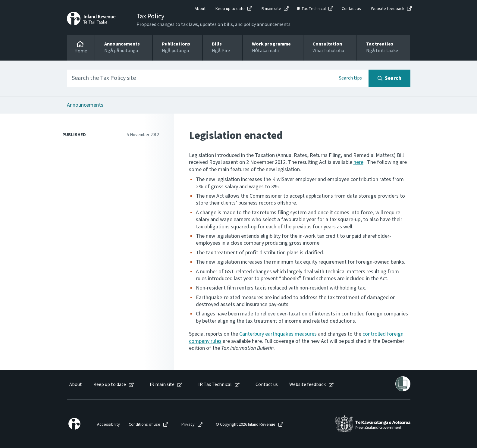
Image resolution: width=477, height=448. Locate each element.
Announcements (85, 105)
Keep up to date (230, 9)
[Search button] (389, 78)
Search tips (350, 78)
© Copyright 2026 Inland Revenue (246, 425)
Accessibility (108, 425)
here (358, 162)
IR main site (271, 9)
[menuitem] (75, 385)
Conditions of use (144, 425)
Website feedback (388, 9)
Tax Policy (150, 16)
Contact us (351, 9)
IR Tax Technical (311, 9)
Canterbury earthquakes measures (278, 334)
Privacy (188, 425)
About (200, 9)
